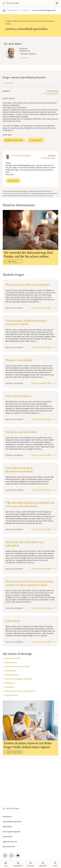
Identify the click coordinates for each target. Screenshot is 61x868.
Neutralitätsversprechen (12, 822)
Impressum (7, 817)
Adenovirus (10, 687)
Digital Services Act (10, 842)
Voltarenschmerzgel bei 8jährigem (19, 679)
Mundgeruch (10, 683)
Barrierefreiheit (9, 847)
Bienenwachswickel (13, 658)
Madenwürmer (11, 662)
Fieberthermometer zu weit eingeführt (20, 691)
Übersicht (9, 83)
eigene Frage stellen (15, 140)
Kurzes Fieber (11, 671)
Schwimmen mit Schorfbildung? (18, 667)
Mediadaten (7, 827)
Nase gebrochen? (12, 675)
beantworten (37, 140)
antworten (14, 181)
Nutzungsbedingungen (12, 832)
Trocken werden (12, 695)
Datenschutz (8, 837)
